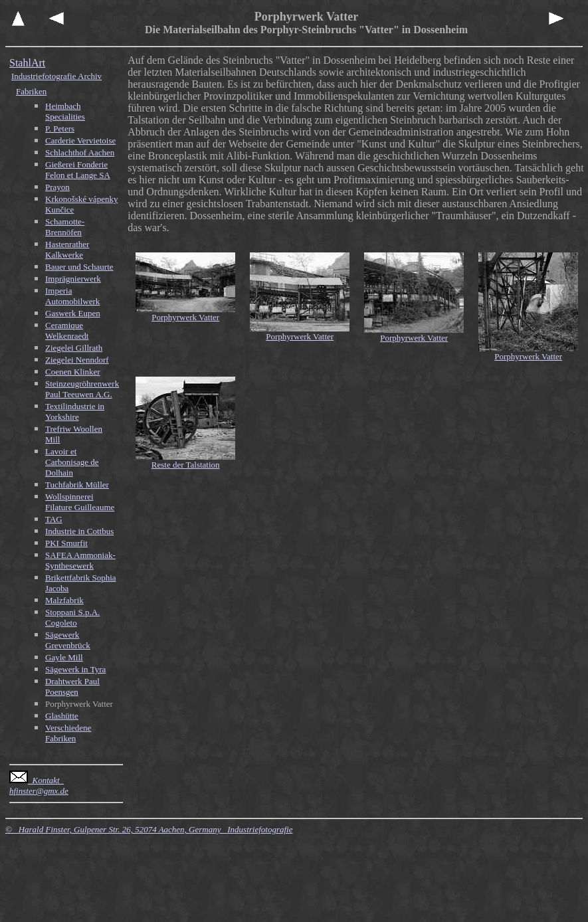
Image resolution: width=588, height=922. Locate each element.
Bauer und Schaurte (79, 267)
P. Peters (60, 129)
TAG (54, 519)
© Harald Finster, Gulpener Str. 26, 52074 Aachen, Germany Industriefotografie (149, 829)
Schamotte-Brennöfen (65, 227)
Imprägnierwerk (73, 279)
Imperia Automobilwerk (72, 296)
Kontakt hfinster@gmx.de (39, 785)
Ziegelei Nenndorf (77, 360)
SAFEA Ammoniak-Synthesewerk (80, 560)
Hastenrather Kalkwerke (67, 249)
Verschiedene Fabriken (68, 733)
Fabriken (31, 91)
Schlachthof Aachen (80, 152)
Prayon (57, 187)
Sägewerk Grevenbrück (68, 640)
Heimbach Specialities (65, 111)
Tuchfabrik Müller (77, 485)
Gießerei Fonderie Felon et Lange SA (78, 170)
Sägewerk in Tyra (75, 669)
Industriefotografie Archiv (56, 76)
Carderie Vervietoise (80, 140)
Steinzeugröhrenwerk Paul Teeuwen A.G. (82, 389)
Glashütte (62, 716)
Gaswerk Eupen (73, 313)
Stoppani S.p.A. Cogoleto (72, 617)
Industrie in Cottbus (79, 531)
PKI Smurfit (66, 543)
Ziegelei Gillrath (74, 348)
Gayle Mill (64, 657)
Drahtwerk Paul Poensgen (72, 687)
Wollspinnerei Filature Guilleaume (80, 502)
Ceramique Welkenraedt (67, 330)
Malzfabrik (64, 600)
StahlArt (27, 63)
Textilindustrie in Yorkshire (75, 412)
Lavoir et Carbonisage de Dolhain (72, 462)
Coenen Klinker (73, 372)
